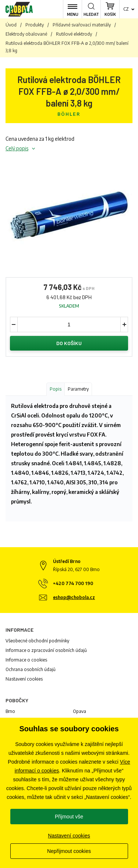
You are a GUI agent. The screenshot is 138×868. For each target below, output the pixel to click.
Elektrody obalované (26, 34)
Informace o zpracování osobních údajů (46, 650)
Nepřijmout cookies (69, 851)
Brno (10, 711)
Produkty (35, 25)
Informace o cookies (26, 660)
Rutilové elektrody (74, 34)
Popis (56, 389)
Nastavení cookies (24, 679)
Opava (79, 711)
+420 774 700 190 (73, 583)
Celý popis (17, 148)
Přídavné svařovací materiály (82, 25)
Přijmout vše (69, 817)
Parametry (78, 389)
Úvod (11, 25)
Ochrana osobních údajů (31, 669)
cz (126, 9)
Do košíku (69, 343)
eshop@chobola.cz (74, 597)
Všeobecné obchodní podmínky (37, 641)
